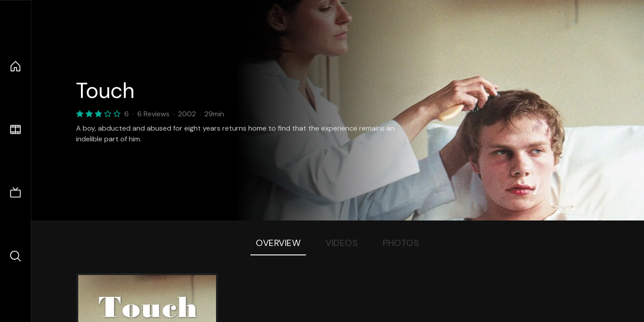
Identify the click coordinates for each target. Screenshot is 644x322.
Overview (278, 243)
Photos (401, 243)
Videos (342, 243)
